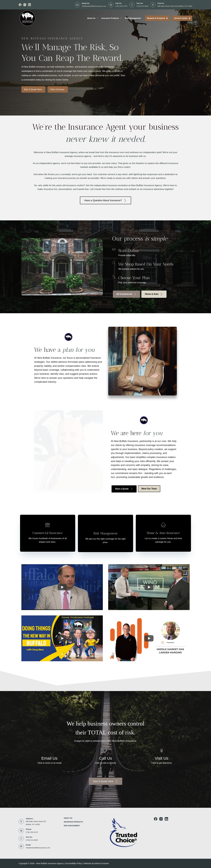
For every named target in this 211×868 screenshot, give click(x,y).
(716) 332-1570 (121, 6)
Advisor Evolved (101, 863)
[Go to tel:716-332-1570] (106, 758)
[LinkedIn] (29, 5)
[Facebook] (20, 5)
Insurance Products (112, 18)
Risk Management (133, 18)
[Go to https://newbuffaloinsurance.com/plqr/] (163, 533)
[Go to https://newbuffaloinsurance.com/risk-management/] (105, 533)
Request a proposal (157, 18)
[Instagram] (25, 5)
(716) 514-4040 (142, 6)
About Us (93, 18)
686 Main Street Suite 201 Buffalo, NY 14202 (175, 6)
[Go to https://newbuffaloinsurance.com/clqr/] (48, 533)
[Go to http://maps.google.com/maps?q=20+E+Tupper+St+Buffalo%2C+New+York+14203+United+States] (162, 758)
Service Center (182, 18)
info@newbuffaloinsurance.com (94, 6)
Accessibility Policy (74, 863)
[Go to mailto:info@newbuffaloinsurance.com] (49, 758)
